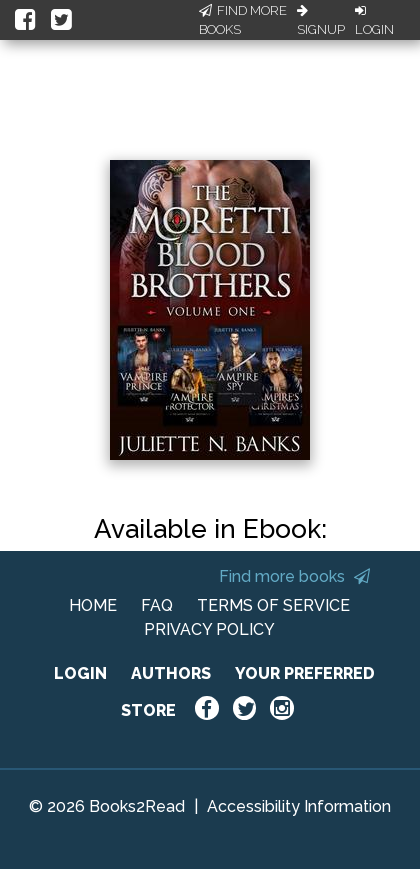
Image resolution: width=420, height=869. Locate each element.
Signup (321, 21)
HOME (93, 605)
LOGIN (80, 673)
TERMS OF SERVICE (273, 605)
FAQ (157, 605)
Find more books (294, 576)
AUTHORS (171, 673)
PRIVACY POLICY (209, 629)
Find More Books (243, 20)
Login (374, 21)
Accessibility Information (299, 806)
